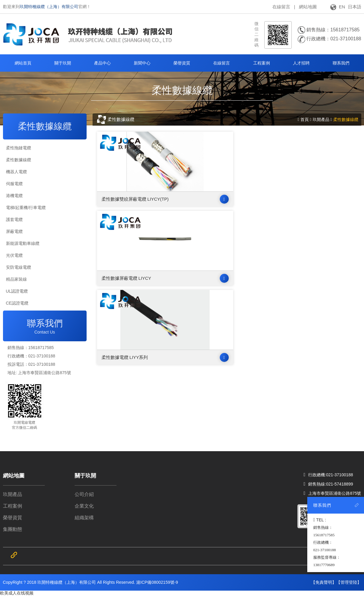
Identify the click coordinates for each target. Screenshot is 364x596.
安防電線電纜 (19, 267)
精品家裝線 (16, 279)
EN (342, 7)
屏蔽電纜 (14, 231)
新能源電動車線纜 (23, 243)
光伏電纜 (14, 255)
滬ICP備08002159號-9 (157, 582)
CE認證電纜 (17, 303)
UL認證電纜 (17, 291)
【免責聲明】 (324, 582)
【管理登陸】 (349, 582)
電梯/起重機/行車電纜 (26, 208)
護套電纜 (14, 219)
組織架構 (84, 518)
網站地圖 (308, 7)
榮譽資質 (13, 518)
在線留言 (281, 7)
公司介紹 (84, 494)
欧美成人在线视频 (17, 593)
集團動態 (13, 529)
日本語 (355, 7)
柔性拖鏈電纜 (19, 148)
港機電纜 (14, 196)
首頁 (305, 119)
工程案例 (13, 506)
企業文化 (84, 506)
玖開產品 (321, 119)
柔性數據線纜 (19, 160)
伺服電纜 (14, 184)
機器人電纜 (16, 172)
